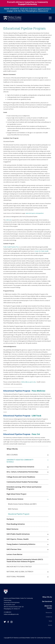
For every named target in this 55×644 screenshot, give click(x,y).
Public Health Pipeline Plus (11, 247)
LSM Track (37, 416)
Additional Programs (16, 577)
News (50, 621)
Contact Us (49, 617)
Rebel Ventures (12, 529)
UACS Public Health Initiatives (18, 534)
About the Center (48, 607)
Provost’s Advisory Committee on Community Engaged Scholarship (27, 3)
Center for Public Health (42, 251)
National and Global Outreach (20, 572)
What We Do (47, 597)
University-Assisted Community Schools (20, 461)
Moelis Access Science (15, 499)
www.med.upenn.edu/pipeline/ (35, 213)
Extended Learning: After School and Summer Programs (24, 488)
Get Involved (47, 601)
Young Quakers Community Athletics (21, 544)
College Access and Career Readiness (21, 477)
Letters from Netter (15, 554)
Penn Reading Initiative (16, 524)
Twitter (5, 622)
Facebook (8, 622)
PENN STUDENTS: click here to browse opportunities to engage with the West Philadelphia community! (28, 10)
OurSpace (10, 519)
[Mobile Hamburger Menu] (50, 18)
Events (50, 625)
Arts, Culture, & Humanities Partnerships (22, 472)
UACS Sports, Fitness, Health (18, 539)
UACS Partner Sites (14, 549)
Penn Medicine (38, 391)
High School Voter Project (16, 494)
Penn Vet (36, 434)
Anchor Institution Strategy (19, 567)
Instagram (11, 622)
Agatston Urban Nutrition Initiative (20, 467)
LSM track (9, 220)
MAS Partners (13, 509)
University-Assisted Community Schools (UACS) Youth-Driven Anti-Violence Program (25, 560)
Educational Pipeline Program (19, 514)
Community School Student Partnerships (22, 482)
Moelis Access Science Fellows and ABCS (22, 504)
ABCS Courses (12, 455)
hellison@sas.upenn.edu (28, 382)
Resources (49, 613)
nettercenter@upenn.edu (11, 614)
